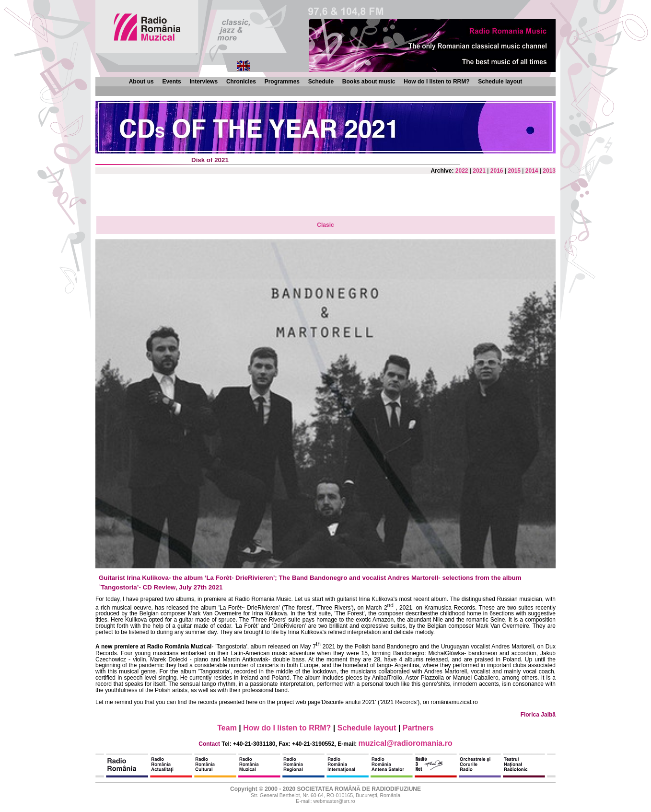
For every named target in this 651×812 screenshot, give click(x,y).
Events (171, 82)
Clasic (325, 225)
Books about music (369, 82)
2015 (514, 171)
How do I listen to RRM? (436, 82)
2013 (549, 171)
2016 (497, 171)
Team (227, 728)
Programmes (282, 82)
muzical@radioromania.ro (406, 743)
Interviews (203, 82)
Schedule (321, 82)
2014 (532, 171)
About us (141, 82)
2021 (479, 171)
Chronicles (241, 82)
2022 (462, 171)
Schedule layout (500, 82)
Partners (418, 728)
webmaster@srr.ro (334, 801)
